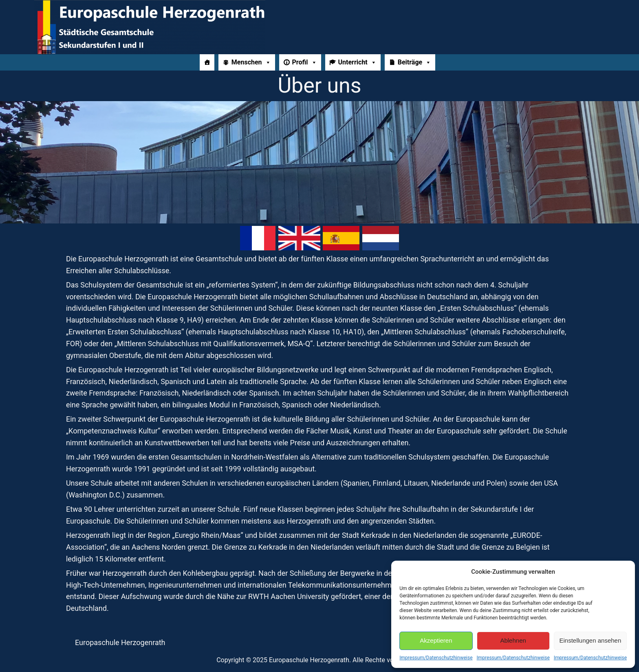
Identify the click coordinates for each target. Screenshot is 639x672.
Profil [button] (305, 62)
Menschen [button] (251, 62)
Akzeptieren (436, 640)
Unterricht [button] (357, 62)
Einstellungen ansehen (590, 640)
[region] (319, 162)
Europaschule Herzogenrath (120, 642)
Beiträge (414, 62)
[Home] (207, 62)
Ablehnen (513, 640)
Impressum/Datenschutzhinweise (436, 658)
